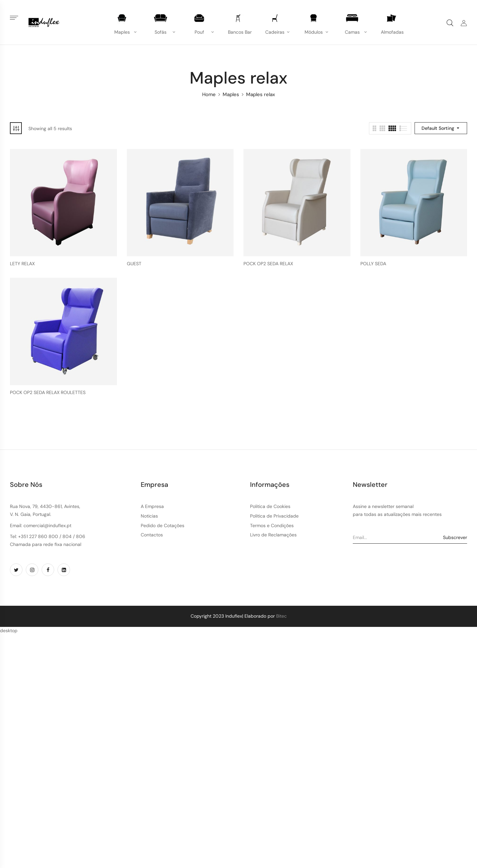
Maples (231, 94)
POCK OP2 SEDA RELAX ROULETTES (48, 393)
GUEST (134, 264)
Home (209, 94)
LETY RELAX (22, 264)
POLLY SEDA (373, 264)
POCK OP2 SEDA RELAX (268, 264)
